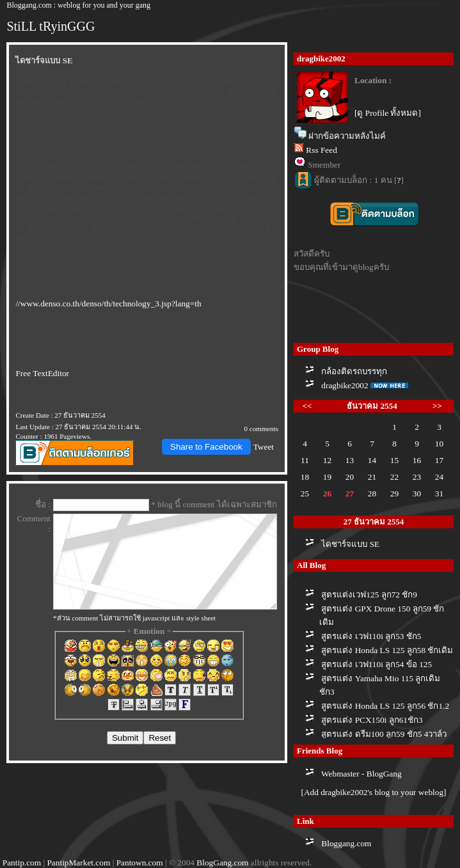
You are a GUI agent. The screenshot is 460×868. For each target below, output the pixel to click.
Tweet (264, 447)
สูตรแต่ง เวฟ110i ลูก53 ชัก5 (371, 636)
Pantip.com (22, 863)
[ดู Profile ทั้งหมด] (388, 113)
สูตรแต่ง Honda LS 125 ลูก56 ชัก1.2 (385, 706)
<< (307, 406)
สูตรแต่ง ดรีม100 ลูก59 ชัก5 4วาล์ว (384, 734)
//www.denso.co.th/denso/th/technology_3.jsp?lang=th (108, 304)
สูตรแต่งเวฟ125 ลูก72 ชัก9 (369, 595)
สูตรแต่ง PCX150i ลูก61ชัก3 (372, 720)
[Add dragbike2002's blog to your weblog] (373, 792)
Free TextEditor (42, 373)
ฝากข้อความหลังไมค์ (347, 136)
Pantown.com (140, 863)
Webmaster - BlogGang (361, 774)
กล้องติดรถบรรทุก (354, 371)
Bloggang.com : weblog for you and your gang (78, 5)
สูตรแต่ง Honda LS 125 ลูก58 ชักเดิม (387, 650)
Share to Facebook (206, 447)
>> (437, 406)
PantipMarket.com (78, 863)
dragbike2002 (345, 385)
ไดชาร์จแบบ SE (350, 544)
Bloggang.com (346, 843)
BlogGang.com (222, 863)
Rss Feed (321, 150)
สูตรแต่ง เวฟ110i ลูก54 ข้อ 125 (377, 664)
